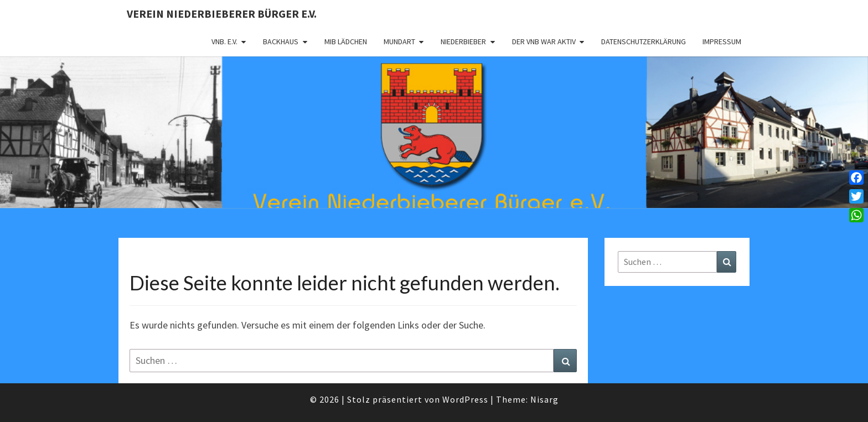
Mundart (399, 41)
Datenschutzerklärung (644, 41)
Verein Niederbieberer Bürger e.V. (222, 14)
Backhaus (281, 41)
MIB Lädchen (346, 41)
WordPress (465, 399)
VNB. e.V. (224, 41)
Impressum (722, 41)
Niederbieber (463, 41)
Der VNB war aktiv (544, 41)
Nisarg (544, 399)
